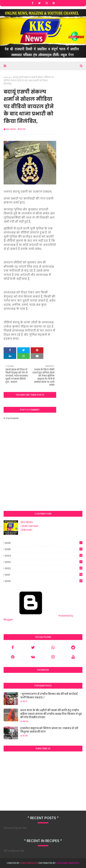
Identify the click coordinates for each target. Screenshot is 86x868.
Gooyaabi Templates (68, 863)
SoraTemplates (29, 863)
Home (7, 77)
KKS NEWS (11, 129)
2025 (44, 549)
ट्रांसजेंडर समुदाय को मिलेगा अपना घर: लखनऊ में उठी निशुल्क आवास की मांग (49, 730)
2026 (44, 543)
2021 (44, 575)
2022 (44, 568)
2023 (44, 562)
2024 (44, 556)
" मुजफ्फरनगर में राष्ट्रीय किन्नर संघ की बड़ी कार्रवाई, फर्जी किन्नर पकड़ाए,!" (49, 696)
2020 (44, 581)
